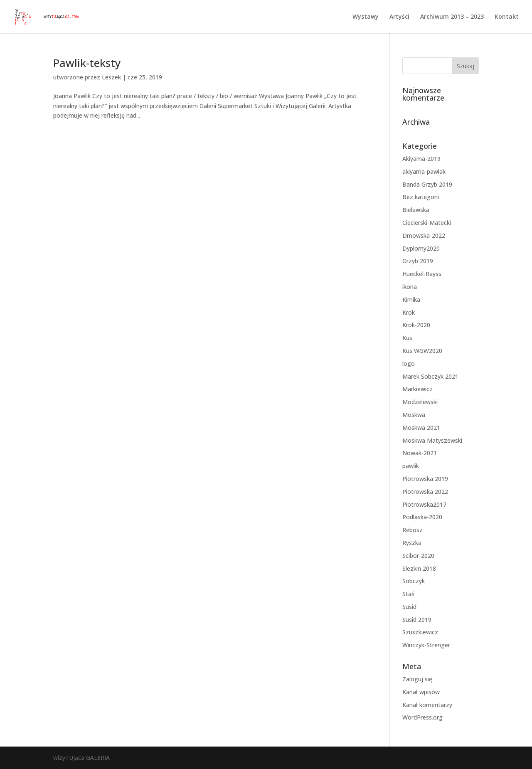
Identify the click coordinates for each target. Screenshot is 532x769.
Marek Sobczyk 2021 (430, 376)
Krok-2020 (416, 325)
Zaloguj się (417, 679)
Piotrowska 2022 (425, 492)
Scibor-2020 (418, 556)
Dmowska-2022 (424, 235)
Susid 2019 (417, 620)
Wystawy (366, 17)
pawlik (411, 466)
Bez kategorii (421, 197)
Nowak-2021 (420, 453)
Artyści (399, 17)
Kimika (411, 299)
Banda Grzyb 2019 (427, 184)
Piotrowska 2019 (425, 479)
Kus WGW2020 (422, 351)
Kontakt (507, 17)
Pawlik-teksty (87, 63)
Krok (409, 312)
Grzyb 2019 (418, 261)
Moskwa (414, 415)
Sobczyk (414, 581)
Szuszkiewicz (420, 632)
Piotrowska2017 (424, 504)
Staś (408, 594)
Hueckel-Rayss (422, 274)
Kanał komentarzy (427, 705)
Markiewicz (417, 389)
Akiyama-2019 (421, 159)
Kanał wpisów (421, 692)
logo (409, 364)
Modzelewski (420, 402)
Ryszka (412, 543)
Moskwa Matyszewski (432, 440)
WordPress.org (422, 717)
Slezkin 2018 (419, 568)
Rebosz (413, 530)
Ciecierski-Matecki (427, 223)
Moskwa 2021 (421, 428)
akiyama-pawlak (424, 171)
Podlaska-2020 (422, 517)
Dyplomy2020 (421, 248)
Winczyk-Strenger (426, 645)
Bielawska (416, 210)
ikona (410, 287)
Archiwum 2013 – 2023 (452, 17)
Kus (407, 338)
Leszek (111, 77)
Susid (409, 607)
